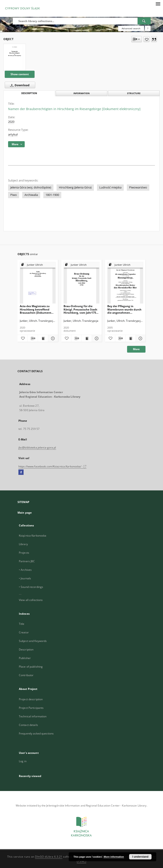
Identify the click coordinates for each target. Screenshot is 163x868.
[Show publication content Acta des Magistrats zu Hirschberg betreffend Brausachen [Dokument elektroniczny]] (43, 338)
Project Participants (31, 708)
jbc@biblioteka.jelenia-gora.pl (37, 448)
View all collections (31, 600)
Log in (23, 761)
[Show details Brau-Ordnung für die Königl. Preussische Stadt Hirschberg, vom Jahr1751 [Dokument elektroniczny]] (96, 338)
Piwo (14, 195)
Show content (20, 74)
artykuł (13, 135)
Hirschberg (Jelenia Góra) (75, 187)
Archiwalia (31, 195)
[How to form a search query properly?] (148, 28)
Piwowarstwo (138, 187)
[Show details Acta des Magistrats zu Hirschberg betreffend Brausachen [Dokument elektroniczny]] (52, 338)
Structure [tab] (134, 93)
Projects (24, 553)
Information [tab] (81, 93)
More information (114, 857)
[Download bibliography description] (33, 338)
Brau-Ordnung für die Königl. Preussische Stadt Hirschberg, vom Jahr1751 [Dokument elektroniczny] (81, 309)
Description (26, 649)
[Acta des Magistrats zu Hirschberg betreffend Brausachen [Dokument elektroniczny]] (38, 283)
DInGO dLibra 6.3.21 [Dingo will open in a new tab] (49, 857)
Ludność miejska (110, 187)
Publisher (25, 658)
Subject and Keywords (33, 641)
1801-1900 (52, 195)
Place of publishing (31, 667)
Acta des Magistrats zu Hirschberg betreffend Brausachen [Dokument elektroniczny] (35, 309)
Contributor (26, 675)
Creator (24, 632)
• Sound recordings (31, 587)
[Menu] (158, 4)
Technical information (33, 716)
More (136, 349)
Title (22, 624)
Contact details (28, 725)
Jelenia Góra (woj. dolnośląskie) (31, 187)
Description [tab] (29, 93)
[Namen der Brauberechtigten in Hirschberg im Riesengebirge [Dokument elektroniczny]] (15, 57)
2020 (11, 122)
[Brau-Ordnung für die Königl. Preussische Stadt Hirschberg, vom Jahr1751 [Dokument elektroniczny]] (81, 283)
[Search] (144, 21)
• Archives (25, 570)
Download (19, 85)
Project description (31, 699)
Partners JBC (27, 561)
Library (23, 544)
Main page (25, 513)
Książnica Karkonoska (33, 536)
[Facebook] (21, 472)
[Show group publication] (38, 265)
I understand (140, 857)
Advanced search (131, 28)
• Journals (25, 578)
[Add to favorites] (146, 39)
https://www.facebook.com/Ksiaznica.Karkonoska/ (52, 466)
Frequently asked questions (36, 733)
